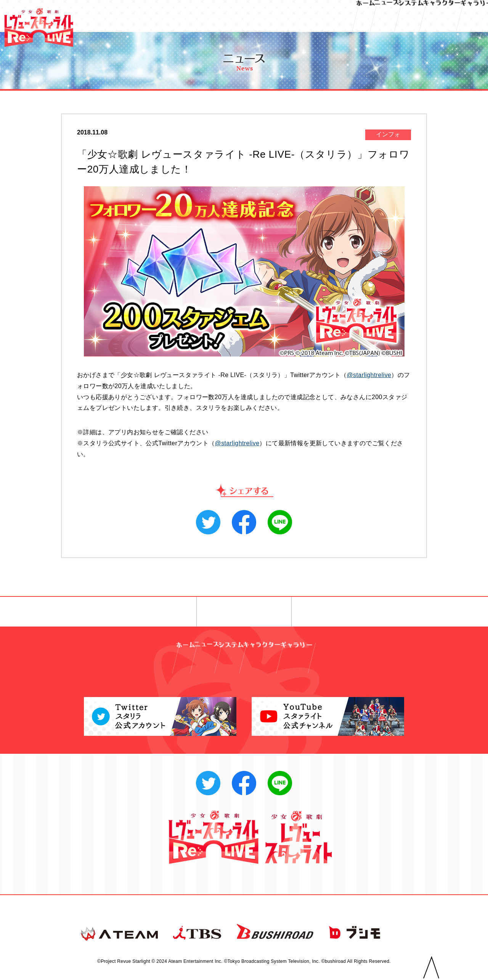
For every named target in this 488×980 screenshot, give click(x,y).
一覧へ (244, 612)
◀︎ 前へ (143, 612)
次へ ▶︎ (345, 612)
